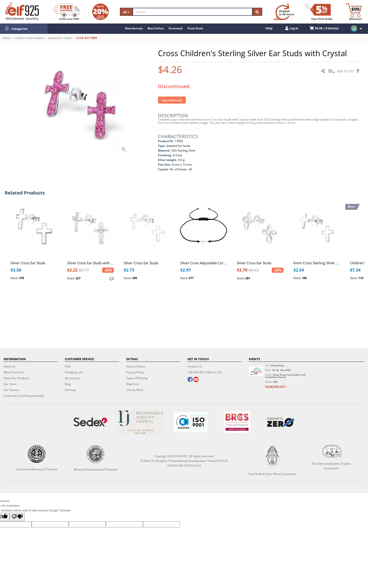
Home (6, 38)
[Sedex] (90, 422)
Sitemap (70, 390)
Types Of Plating (137, 378)
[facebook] (190, 380)
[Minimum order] (354, 12)
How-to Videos (136, 366)
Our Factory (11, 390)
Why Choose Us (14, 372)
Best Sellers (156, 28)
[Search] (193, 12)
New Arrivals (134, 28)
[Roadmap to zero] (281, 422)
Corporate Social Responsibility (24, 396)
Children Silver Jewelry (29, 38)
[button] (24, 29)
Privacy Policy (135, 372)
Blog (68, 384)
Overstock (176, 28)
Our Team (10, 384)
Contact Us (195, 366)
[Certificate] (140, 422)
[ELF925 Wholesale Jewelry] (22, 11)
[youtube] (196, 380)
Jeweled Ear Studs (60, 38)
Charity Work (135, 390)
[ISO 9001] (190, 422)
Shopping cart (74, 372)
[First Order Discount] (319, 12)
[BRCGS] (237, 422)
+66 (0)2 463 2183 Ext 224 (205, 372)
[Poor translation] (17, 517)
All (126, 12)
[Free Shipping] (66, 12)
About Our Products (16, 378)
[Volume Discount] (100, 12)
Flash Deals (195, 28)
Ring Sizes (133, 384)
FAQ (67, 366)
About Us (10, 366)
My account (72, 378)
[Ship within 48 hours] (284, 12)
